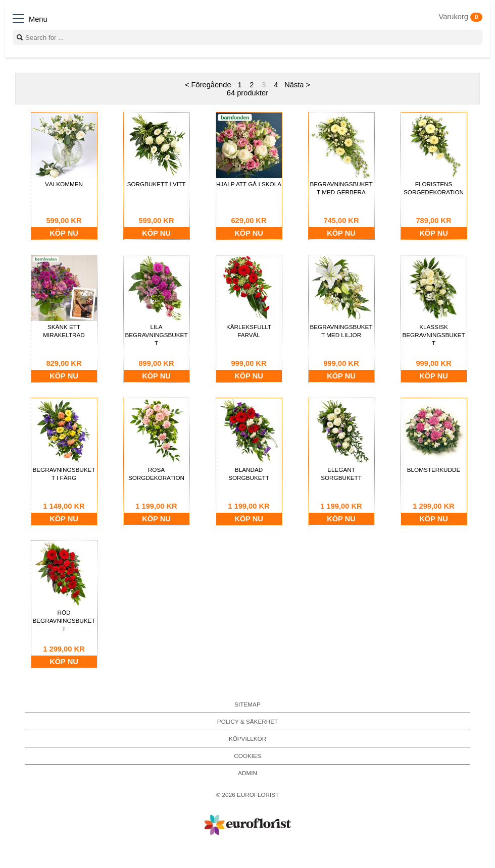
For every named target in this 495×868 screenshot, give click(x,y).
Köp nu (64, 233)
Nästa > (297, 85)
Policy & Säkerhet (247, 721)
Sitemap (247, 704)
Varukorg (461, 17)
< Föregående (208, 85)
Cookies (247, 756)
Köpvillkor (247, 739)
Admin (247, 773)
